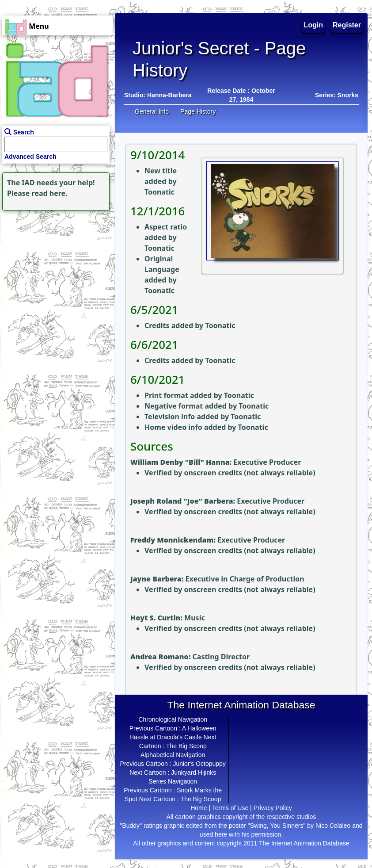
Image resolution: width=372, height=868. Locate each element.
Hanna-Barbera (169, 95)
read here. (50, 193)
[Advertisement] (55, 268)
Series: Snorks (337, 95)
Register (347, 25)
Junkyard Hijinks (194, 772)
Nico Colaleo (333, 826)
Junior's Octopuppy (199, 764)
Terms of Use (230, 808)
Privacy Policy (273, 808)
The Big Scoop (186, 746)
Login (314, 25)
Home (199, 808)
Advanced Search (30, 157)
